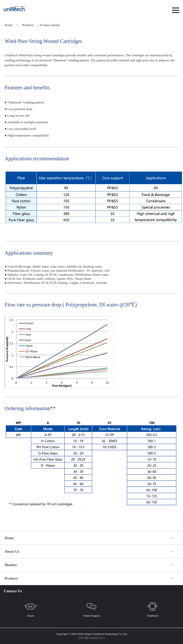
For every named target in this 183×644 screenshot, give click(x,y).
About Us (12, 551)
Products (28, 25)
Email (30, 609)
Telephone (153, 609)
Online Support (92, 609)
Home (9, 25)
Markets (11, 565)
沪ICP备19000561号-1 (91, 638)
